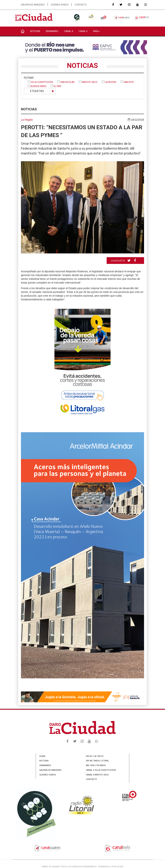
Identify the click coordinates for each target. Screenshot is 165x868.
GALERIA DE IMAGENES (33, 5)
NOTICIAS (35, 31)
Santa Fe (127, 82)
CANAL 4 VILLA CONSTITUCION (101, 770)
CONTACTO (81, 5)
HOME (42, 756)
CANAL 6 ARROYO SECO (97, 775)
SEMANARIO (52, 31)
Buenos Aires (37, 86)
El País (56, 86)
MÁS (96, 31)
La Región (109, 82)
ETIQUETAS (37, 91)
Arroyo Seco (88, 82)
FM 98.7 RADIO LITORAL (97, 761)
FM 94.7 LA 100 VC (95, 756)
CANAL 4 (68, 31)
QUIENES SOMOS (60, 5)
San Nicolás (66, 82)
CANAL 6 (83, 31)
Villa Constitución (40, 82)
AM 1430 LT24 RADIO (96, 765)
